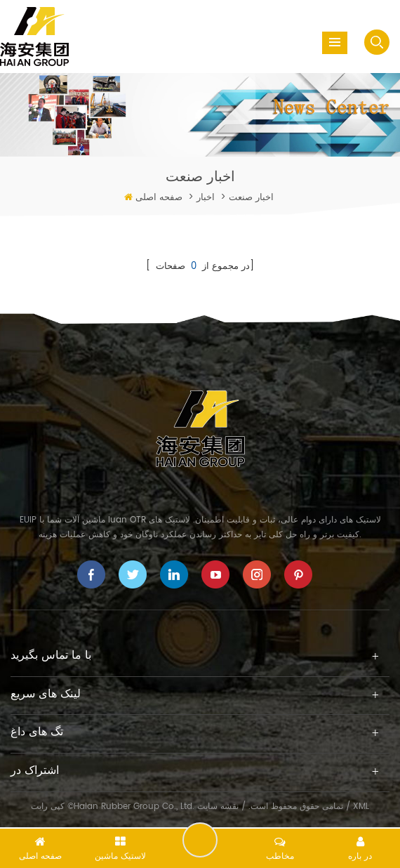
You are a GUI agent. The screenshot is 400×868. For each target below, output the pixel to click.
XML (361, 807)
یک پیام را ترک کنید (200, 840)
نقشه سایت (218, 807)
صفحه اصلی (159, 198)
